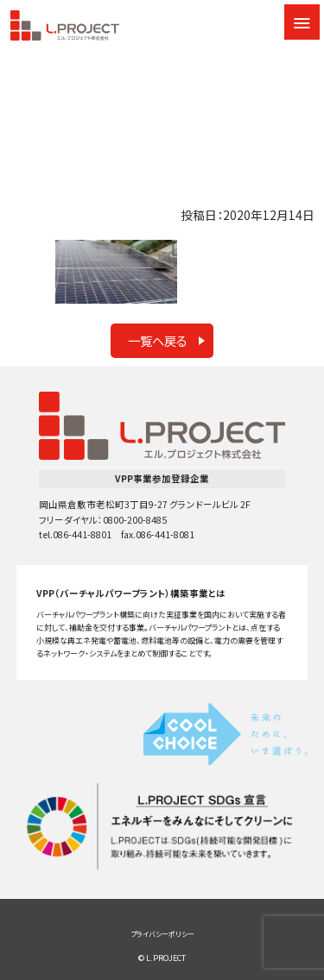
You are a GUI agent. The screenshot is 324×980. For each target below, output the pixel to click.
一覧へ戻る (158, 340)
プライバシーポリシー (162, 934)
